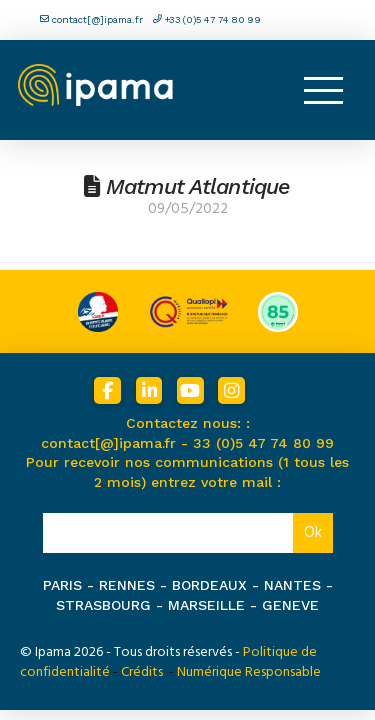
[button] (323, 90)
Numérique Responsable (249, 672)
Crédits (142, 672)
